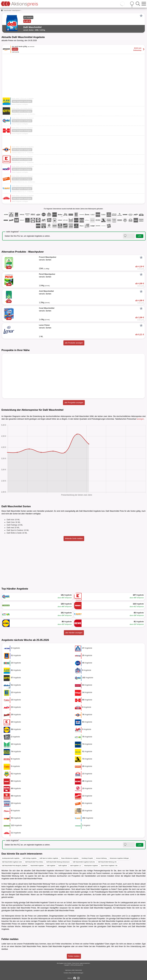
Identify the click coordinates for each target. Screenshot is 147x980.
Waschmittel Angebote (37, 866)
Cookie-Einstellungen (78, 973)
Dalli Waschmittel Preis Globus (34, 862)
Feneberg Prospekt (87, 858)
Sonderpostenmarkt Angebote (11, 858)
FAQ (70, 973)
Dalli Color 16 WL (13, 522)
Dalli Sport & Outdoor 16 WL (18, 530)
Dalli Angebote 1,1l (76, 866)
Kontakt (66, 973)
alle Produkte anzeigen (74, 343)
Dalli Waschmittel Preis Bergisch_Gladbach (15, 866)
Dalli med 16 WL (13, 528)
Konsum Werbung (101, 858)
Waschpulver (16, 10)
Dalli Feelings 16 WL (15, 525)
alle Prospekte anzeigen (74, 403)
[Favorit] (141, 16)
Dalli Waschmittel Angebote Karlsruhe (84, 862)
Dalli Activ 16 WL (13, 520)
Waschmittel (8, 10)
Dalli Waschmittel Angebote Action (12, 862)
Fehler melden (74, 956)
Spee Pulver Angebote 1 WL (109, 866)
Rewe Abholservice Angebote (70, 858)
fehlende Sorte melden (74, 539)
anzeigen (140, 419)
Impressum (68, 970)
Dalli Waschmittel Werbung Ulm (107, 862)
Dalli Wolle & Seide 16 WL (17, 533)
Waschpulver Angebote (91, 866)
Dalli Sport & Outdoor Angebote (49, 858)
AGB (73, 970)
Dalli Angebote (51, 866)
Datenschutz (79, 970)
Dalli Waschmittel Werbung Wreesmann (58, 862)
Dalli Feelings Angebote (30, 858)
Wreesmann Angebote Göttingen (119, 858)
